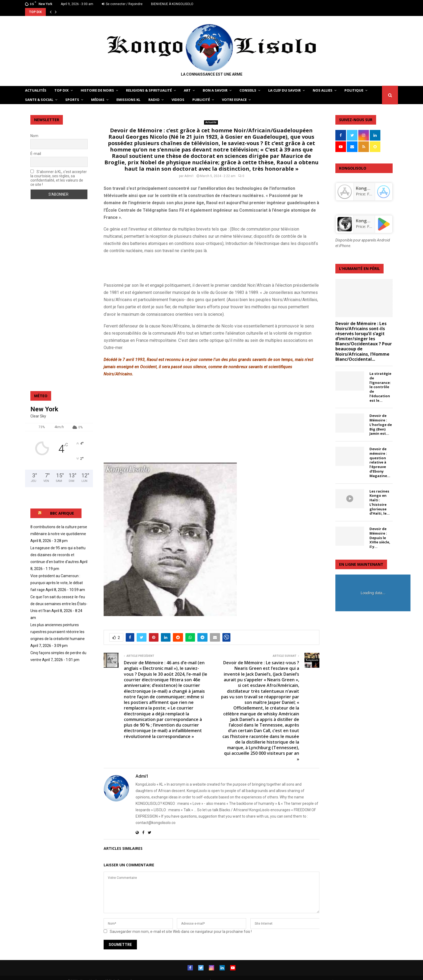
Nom (34, 136)
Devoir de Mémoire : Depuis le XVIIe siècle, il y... (380, 538)
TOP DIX (62, 90)
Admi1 (189, 176)
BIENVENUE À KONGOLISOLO (172, 4)
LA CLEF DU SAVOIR (284, 90)
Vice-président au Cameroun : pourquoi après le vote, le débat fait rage (57, 583)
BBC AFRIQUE (62, 513)
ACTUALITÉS (36, 90)
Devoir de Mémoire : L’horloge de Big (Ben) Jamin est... (381, 425)
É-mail (36, 154)
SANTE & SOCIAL (39, 100)
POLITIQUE (354, 90)
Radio (154, 100)
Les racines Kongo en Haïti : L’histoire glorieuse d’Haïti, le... (380, 502)
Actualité (211, 122)
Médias (98, 100)
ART (187, 90)
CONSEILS (248, 90)
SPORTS (72, 100)
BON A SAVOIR (215, 90)
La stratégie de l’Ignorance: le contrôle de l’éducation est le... (380, 387)
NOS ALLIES (323, 90)
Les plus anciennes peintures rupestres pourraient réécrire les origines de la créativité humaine (58, 632)
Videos (178, 100)
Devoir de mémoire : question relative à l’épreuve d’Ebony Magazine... (380, 462)
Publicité (201, 100)
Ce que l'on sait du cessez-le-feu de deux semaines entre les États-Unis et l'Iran (59, 604)
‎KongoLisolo (368, 188)
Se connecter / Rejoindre (122, 4)
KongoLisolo (368, 221)
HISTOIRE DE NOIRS (97, 90)
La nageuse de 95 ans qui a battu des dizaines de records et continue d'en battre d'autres (58, 555)
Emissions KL (128, 100)
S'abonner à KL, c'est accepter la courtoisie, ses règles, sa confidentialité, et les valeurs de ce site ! (59, 178)
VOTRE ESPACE (234, 100)
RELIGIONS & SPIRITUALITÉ (149, 90)
